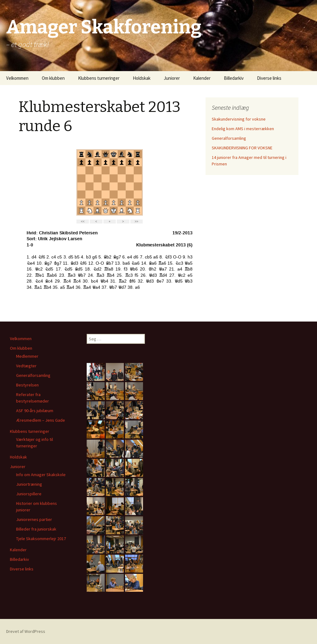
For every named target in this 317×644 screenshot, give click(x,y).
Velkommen (17, 78)
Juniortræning (29, 484)
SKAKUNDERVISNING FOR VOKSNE (242, 148)
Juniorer (172, 78)
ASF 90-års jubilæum (35, 411)
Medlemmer (27, 356)
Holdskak (142, 78)
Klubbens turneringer (99, 78)
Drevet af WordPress (26, 631)
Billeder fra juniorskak (36, 529)
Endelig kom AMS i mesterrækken (243, 129)
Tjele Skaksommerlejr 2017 (41, 539)
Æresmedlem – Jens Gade (41, 420)
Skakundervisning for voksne (239, 119)
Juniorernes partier (34, 519)
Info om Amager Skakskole (41, 475)
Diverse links (269, 78)
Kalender (202, 78)
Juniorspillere (29, 494)
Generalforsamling (229, 138)
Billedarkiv (234, 78)
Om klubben (53, 78)
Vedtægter (26, 366)
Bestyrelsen (27, 385)
